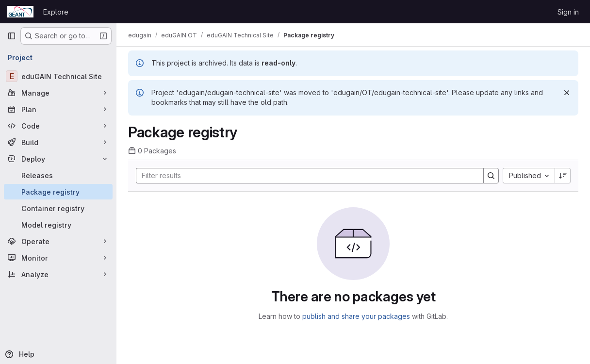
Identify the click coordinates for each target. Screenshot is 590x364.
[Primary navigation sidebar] (12, 36)
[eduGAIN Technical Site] (58, 76)
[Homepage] (20, 12)
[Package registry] (58, 192)
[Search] (305, 176)
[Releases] (58, 175)
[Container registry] (58, 208)
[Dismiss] (567, 93)
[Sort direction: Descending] (563, 176)
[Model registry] (58, 225)
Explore (56, 12)
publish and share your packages (356, 316)
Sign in (568, 12)
